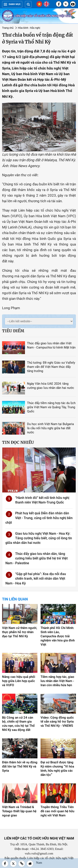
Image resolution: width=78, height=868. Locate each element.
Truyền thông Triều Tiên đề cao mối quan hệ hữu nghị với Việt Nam (57, 811)
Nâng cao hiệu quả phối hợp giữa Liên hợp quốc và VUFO (19, 681)
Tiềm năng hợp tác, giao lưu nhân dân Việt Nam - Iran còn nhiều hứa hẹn (57, 681)
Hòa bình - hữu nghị (29, 28)
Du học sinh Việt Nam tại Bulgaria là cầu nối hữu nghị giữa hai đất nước (50, 428)
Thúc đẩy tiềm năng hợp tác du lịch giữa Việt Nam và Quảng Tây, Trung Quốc (51, 407)
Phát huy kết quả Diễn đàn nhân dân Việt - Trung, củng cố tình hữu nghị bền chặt (39, 518)
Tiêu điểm (13, 331)
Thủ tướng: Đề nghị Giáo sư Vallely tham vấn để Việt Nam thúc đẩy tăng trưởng (51, 367)
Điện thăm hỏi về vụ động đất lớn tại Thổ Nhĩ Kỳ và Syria (20, 766)
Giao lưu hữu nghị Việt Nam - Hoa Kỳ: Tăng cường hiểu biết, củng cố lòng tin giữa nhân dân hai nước (39, 538)
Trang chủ (8, 28)
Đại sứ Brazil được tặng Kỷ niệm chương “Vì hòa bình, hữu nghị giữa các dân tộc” (57, 769)
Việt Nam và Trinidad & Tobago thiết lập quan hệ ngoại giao (19, 811)
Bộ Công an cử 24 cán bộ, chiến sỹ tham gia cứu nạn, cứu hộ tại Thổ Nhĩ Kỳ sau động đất (18, 724)
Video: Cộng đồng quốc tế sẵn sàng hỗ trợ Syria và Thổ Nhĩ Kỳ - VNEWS (57, 722)
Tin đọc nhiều (18, 442)
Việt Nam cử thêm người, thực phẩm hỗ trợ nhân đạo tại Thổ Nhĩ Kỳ (20, 632)
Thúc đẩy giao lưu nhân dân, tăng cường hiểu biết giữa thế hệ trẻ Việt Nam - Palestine (37, 558)
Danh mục (12, 4)
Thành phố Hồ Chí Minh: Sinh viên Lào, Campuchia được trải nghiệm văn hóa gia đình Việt (58, 636)
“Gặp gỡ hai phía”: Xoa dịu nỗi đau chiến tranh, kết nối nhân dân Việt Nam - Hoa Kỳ (36, 579)
